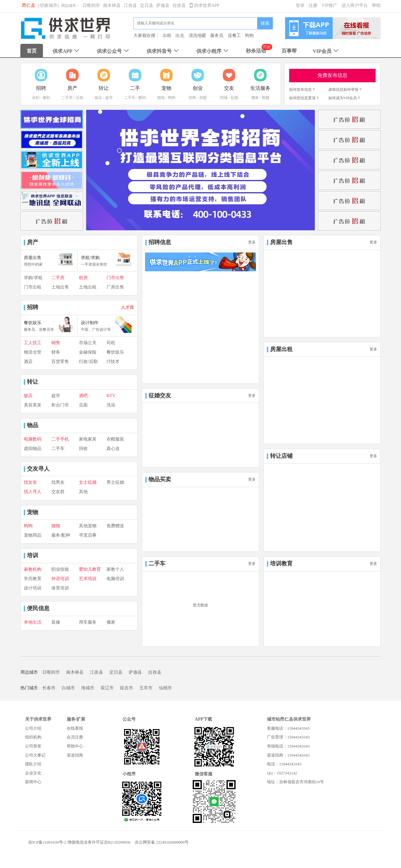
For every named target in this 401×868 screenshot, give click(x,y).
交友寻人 (38, 469)
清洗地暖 (197, 36)
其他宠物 (88, 526)
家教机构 (33, 569)
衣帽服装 (115, 439)
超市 (109, 98)
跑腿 (266, 98)
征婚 (234, 98)
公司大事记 (35, 755)
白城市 (68, 688)
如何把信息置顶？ (304, 98)
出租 (167, 36)
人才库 (128, 307)
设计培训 (33, 588)
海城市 (88, 688)
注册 (313, 5)
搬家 (255, 98)
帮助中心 (75, 746)
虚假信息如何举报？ (345, 89)
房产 (33, 242)
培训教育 (281, 564)
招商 (192, 98)
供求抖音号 (163, 51)
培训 (33, 555)
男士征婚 (115, 482)
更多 (252, 242)
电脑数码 (33, 439)
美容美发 (33, 405)
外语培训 (60, 579)
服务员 (217, 36)
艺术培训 (88, 579)
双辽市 (107, 688)
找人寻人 (33, 492)
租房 (83, 278)
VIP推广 (329, 5)
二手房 (67, 98)
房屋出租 (281, 349)
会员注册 (75, 737)
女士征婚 (88, 482)
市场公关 (88, 343)
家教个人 (115, 569)
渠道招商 (75, 755)
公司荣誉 (33, 746)
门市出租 (33, 287)
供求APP (67, 51)
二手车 (130, 98)
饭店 (98, 98)
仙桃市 (165, 688)
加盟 (203, 98)
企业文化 (33, 773)
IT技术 (113, 362)
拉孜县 (179, 5)
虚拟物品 (33, 449)
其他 (83, 492)
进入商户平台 (355, 5)
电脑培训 (115, 579)
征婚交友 (160, 396)
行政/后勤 (88, 362)
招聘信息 (160, 242)
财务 (56, 352)
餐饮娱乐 (115, 352)
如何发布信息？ (302, 89)
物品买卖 (160, 479)
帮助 (376, 5)
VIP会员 (326, 51)
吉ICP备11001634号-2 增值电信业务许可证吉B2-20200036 (79, 842)
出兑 (180, 36)
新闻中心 (33, 782)
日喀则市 (91, 5)
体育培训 (60, 588)
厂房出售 (115, 287)
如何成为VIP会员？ (344, 98)
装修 (56, 622)
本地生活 (33, 622)
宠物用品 (33, 535)
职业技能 (60, 569)
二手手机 (60, 439)
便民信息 (38, 608)
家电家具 (88, 439)
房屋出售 (281, 242)
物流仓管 (33, 352)
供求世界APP (205, 5)
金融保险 (88, 352)
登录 (300, 5)
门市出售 (115, 278)
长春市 (49, 688)
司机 (111, 343)
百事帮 (289, 51)
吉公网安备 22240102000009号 (162, 842)
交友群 (58, 492)
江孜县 (130, 5)
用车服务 (88, 622)
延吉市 (127, 688)
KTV (111, 396)
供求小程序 (213, 51)
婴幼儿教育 (90, 569)
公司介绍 (33, 728)
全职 (36, 98)
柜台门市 (60, 405)
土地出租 (88, 287)
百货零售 (60, 362)
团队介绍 (33, 764)
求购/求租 (33, 278)
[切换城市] (48, 5)
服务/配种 (61, 535)
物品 (33, 425)
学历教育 (33, 579)
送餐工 (234, 36)
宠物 (33, 512)
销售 (56, 343)
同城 (224, 98)
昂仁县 (29, 5)
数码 (142, 98)
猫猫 (161, 98)
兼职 (46, 98)
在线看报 (75, 728)
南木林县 (112, 5)
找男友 (58, 482)
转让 (33, 382)
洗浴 (111, 405)
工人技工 (33, 343)
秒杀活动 (256, 51)
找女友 (30, 482)
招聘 (33, 307)
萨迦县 (163, 5)
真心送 (113, 449)
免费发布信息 (332, 75)
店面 (83, 405)
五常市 (146, 688)
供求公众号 (114, 51)
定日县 (147, 5)
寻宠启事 (88, 535)
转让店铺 (281, 456)
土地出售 (60, 287)
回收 (83, 449)
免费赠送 (115, 526)
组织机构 (33, 737)
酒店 (28, 362)
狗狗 (249, 36)
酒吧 (83, 396)
